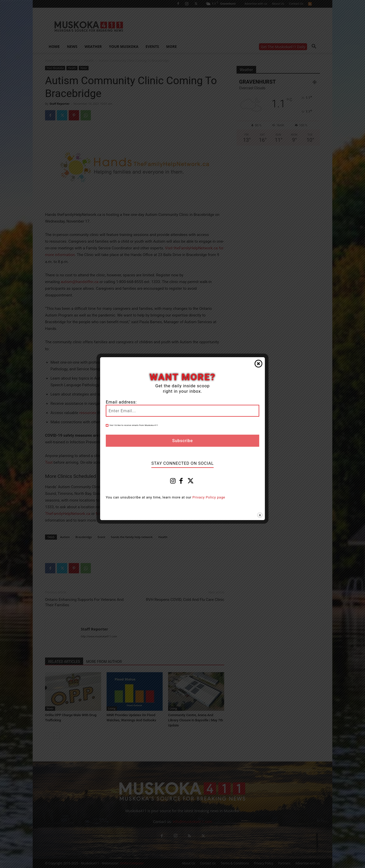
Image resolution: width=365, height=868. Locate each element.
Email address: (121, 402)
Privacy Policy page (209, 497)
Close (258, 364)
